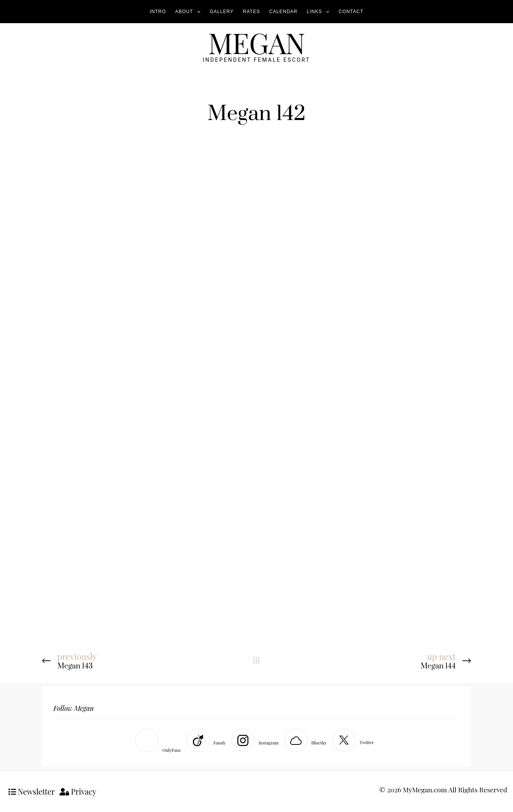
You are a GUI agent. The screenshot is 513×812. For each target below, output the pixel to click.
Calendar (283, 12)
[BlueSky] (307, 740)
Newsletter (31, 791)
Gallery (222, 12)
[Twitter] (355, 740)
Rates (251, 12)
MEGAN (256, 42)
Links (314, 12)
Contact (351, 12)
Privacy (78, 791)
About (184, 12)
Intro (158, 12)
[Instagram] (257, 740)
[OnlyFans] (160, 742)
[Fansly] (208, 740)
